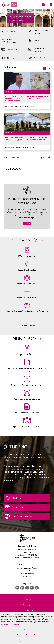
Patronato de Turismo (27, 571)
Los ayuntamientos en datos (27, 409)
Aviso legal (27, 605)
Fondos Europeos (27, 321)
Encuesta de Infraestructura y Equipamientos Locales (27, 366)
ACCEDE (27, 206)
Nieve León (27, 507)
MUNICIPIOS (25, 339)
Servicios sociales (27, 266)
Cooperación (27, 350)
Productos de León (27, 573)
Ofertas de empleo (27, 252)
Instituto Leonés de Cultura (27, 568)
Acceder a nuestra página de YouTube (17, 588)
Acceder (13, 32)
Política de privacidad (27, 610)
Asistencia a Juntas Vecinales (27, 395)
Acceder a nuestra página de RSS (22, 588)
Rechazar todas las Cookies (27, 635)
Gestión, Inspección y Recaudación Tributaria (27, 307)
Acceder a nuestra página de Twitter (27, 588)
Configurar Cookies (27, 629)
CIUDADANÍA (25, 241)
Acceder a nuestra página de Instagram (37, 588)
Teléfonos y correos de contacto (27, 558)
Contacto (27, 599)
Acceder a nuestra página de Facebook (32, 588)
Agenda (43, 157)
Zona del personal (27, 294)
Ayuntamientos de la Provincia (27, 423)
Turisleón (27, 498)
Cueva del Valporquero (27, 516)
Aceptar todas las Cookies (27, 641)
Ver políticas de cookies (10, 624)
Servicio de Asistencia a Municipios (27, 381)
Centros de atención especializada (27, 280)
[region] (27, 628)
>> (49, 68)
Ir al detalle (27, 81)
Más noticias (10, 157)
